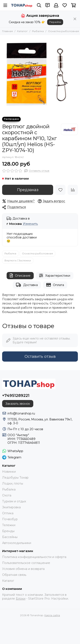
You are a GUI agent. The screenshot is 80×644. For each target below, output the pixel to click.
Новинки (9, 472)
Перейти (55, 22)
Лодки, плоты (13, 483)
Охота (7, 495)
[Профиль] (56, 5)
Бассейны (10, 537)
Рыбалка (38, 31)
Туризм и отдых (14, 501)
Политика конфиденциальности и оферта (34, 557)
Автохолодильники (17, 543)
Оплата (55, 285)
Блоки (21, 599)
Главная (7, 31)
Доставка (27, 285)
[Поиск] (39, 5)
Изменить (30, 224)
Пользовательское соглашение (26, 563)
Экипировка (11, 507)
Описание (20, 275)
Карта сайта (52, 615)
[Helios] (69, 129)
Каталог (22, 31)
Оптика (8, 513)
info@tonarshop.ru (21, 413)
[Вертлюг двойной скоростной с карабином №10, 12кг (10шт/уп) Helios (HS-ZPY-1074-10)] (40, 75)
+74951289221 (16, 396)
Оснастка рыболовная (63, 31)
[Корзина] (73, 5)
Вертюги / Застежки (18, 260)
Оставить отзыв (40, 357)
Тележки (9, 525)
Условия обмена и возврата (23, 569)
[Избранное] (65, 5)
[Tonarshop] (22, 5)
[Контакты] (48, 5)
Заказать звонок (18, 404)
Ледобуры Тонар (15, 478)
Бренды (8, 531)
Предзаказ (28, 190)
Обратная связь (14, 575)
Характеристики (55, 275)
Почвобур (10, 519)
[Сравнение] (73, 190)
